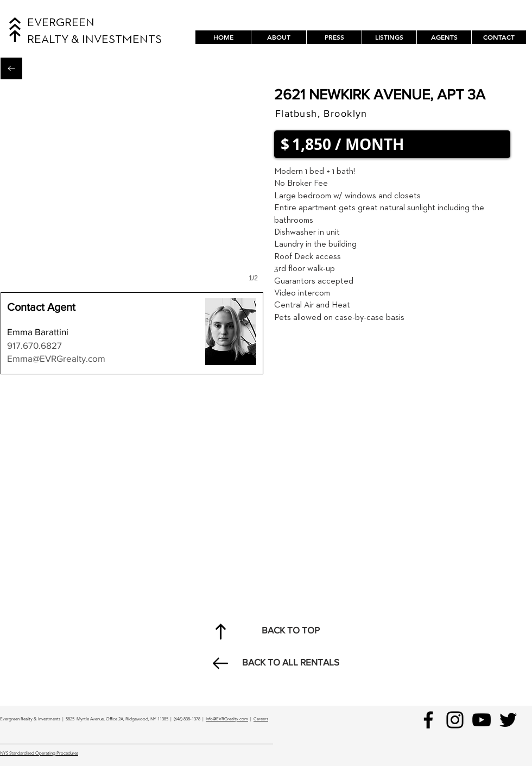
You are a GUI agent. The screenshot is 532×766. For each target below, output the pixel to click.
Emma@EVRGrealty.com (56, 358)
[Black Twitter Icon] (508, 720)
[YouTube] (482, 720)
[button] (389, 37)
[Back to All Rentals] (11, 68)
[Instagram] (455, 720)
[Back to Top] (220, 631)
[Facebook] (428, 720)
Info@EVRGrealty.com (227, 719)
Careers (261, 719)
